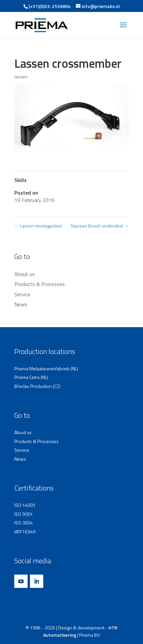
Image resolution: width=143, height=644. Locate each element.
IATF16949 (25, 532)
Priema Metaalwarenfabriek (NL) (46, 368)
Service (22, 294)
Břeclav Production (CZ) (37, 386)
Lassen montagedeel (38, 226)
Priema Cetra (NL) (31, 377)
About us (25, 274)
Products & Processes (40, 284)
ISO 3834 (24, 523)
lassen (21, 77)
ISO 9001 (24, 514)
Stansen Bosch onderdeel (100, 226)
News (21, 304)
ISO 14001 (25, 505)
